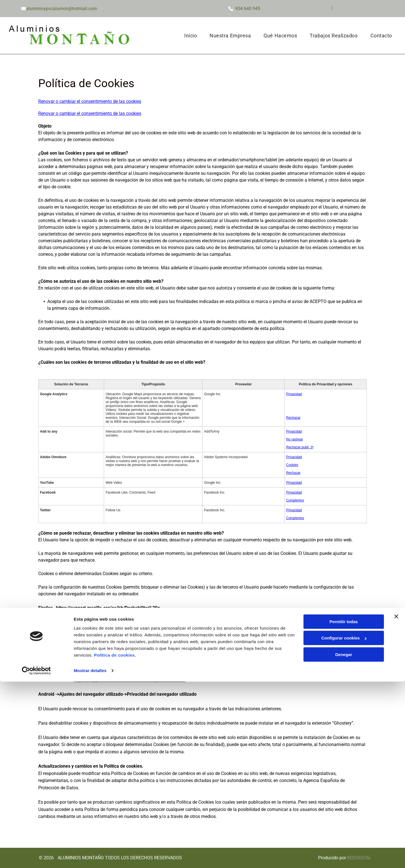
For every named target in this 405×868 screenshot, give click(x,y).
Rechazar (293, 418)
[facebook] (332, 9)
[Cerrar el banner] (396, 803)
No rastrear (294, 439)
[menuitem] (193, 36)
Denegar (344, 841)
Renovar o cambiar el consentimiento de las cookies (90, 101)
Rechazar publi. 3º (300, 447)
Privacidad (294, 394)
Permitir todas (344, 808)
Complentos (295, 500)
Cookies (292, 465)
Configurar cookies (344, 825)
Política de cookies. (115, 841)
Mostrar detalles (90, 857)
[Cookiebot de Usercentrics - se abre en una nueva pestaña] (36, 857)
